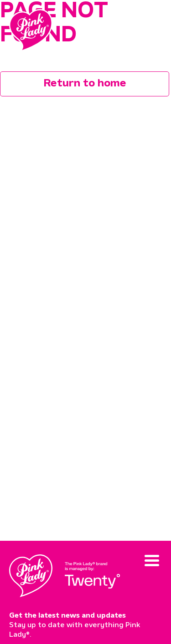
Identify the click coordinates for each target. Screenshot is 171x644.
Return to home (85, 84)
